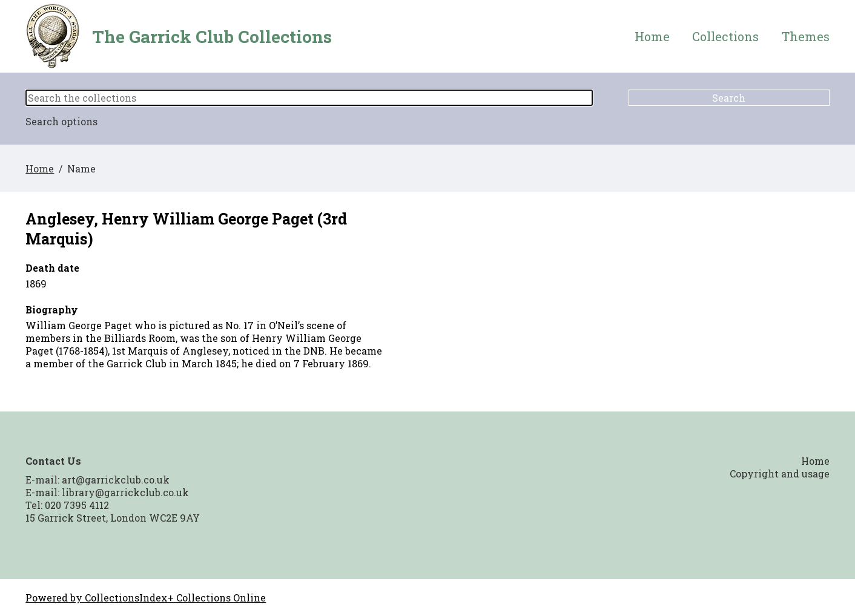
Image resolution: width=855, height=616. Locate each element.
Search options (61, 121)
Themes (806, 36)
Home (652, 36)
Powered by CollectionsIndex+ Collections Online (146, 598)
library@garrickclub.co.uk (125, 492)
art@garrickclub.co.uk (116, 480)
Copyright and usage (780, 473)
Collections (725, 36)
